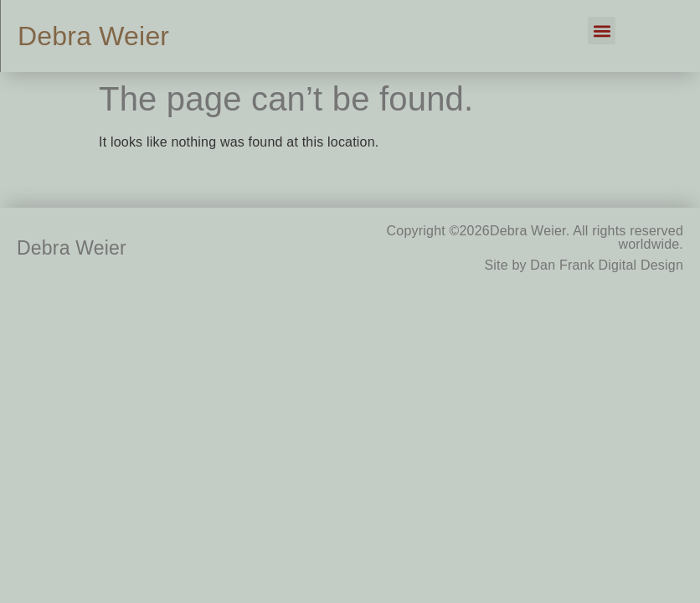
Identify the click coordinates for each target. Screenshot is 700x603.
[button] (602, 31)
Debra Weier (93, 36)
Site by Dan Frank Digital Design (584, 265)
